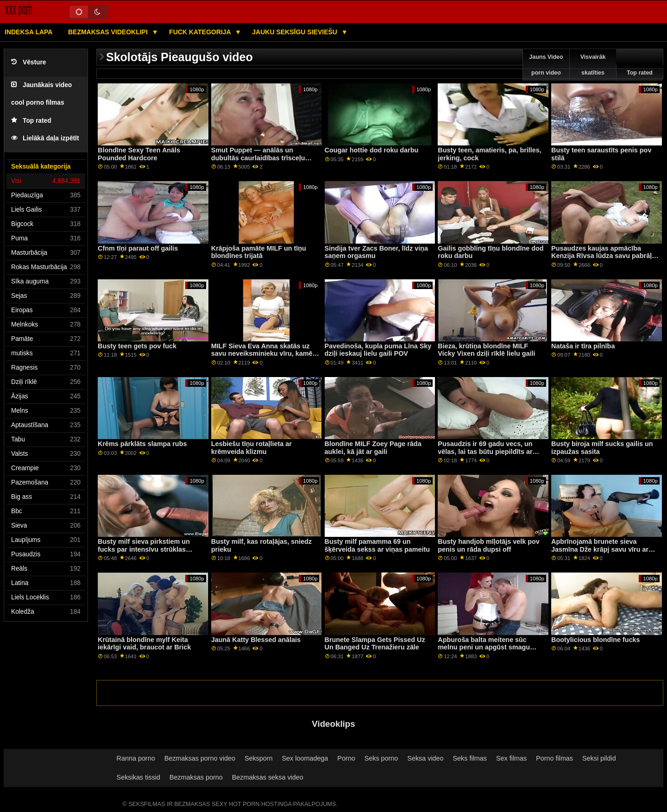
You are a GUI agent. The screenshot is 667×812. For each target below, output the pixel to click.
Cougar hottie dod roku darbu (372, 150)
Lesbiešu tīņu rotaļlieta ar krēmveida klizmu (252, 448)
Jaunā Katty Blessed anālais (256, 640)
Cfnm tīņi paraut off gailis (138, 248)
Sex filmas (511, 758)
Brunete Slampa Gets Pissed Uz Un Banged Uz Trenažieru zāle (375, 644)
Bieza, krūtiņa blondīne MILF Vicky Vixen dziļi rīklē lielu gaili (486, 350)
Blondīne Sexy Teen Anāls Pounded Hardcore (139, 154)
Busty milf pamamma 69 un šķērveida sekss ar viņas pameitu (378, 545)
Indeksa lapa (28, 32)
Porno (346, 758)
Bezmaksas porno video (200, 758)
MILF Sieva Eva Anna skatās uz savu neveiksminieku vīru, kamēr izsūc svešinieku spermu (263, 354)
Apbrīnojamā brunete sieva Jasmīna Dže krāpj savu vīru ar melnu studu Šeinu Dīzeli (600, 549)
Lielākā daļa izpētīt (45, 138)
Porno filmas (554, 758)
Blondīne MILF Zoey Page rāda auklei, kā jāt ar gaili (373, 448)
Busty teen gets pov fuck (137, 346)
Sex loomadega (305, 758)
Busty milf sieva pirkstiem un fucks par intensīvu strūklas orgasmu (144, 549)
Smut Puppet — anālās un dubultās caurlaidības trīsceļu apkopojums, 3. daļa (258, 158)
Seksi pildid (599, 758)
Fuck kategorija (201, 32)
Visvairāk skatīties (593, 65)
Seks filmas (470, 758)
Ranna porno (136, 758)
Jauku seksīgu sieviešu (296, 32)
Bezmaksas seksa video (268, 777)
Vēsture (28, 62)
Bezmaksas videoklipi (109, 32)
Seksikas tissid (138, 777)
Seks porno (381, 758)
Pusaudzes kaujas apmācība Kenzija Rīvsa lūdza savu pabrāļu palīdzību (604, 256)
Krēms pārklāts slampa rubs (142, 444)
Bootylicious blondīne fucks (595, 640)
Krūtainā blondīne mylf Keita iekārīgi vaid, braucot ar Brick (144, 644)
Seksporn (259, 758)
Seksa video (425, 758)
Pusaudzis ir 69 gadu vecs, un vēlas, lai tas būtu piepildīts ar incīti (485, 451)
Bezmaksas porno (196, 777)
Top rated (31, 121)
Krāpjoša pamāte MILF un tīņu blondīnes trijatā (259, 252)
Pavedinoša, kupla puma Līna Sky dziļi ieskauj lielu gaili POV (378, 350)
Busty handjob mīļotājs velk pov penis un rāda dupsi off (488, 545)
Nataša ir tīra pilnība (583, 346)
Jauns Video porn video (546, 65)
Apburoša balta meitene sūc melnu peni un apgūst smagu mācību (484, 647)
